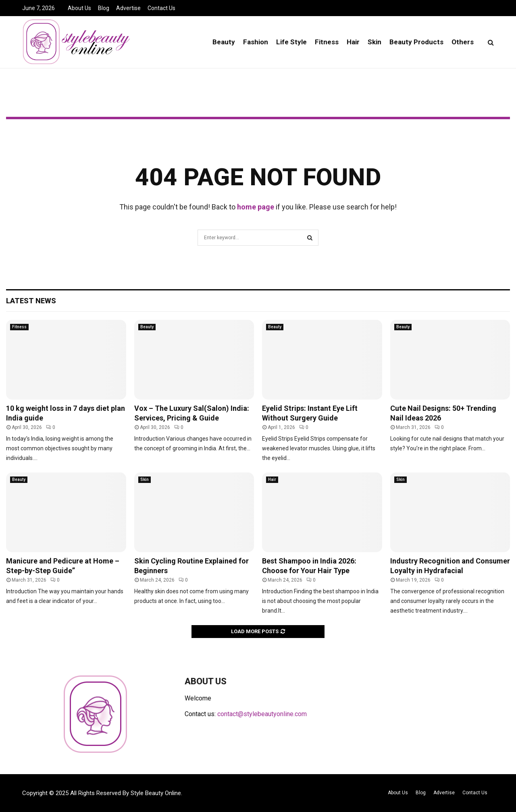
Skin (375, 42)
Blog (104, 8)
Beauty (224, 42)
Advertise (128, 8)
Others (463, 42)
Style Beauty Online (156, 793)
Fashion (256, 42)
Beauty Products (416, 42)
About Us (79, 8)
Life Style (291, 42)
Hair (353, 42)
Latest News (31, 301)
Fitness (327, 42)
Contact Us (161, 8)
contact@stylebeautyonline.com (262, 714)
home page (256, 207)
